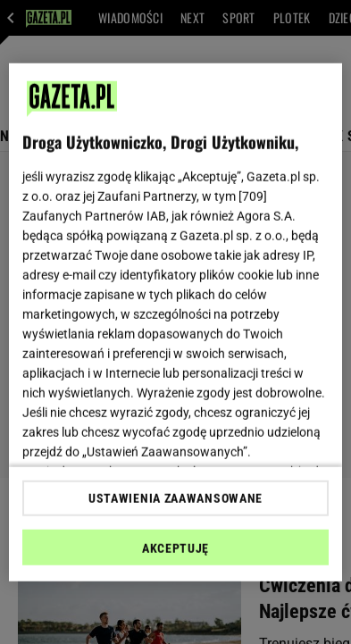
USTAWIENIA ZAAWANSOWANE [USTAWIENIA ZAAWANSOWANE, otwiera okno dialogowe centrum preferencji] (175, 498)
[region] (175, 322)
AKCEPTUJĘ (175, 548)
